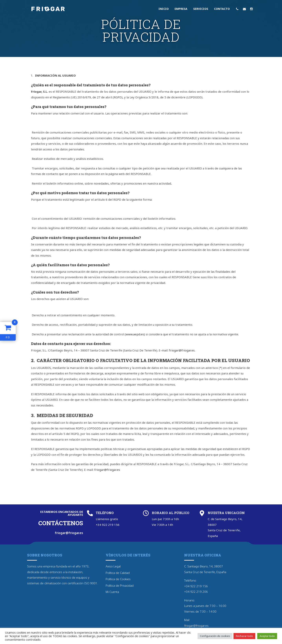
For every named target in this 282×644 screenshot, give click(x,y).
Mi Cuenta (112, 592)
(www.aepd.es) (135, 334)
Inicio (164, 9)
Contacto (222, 9)
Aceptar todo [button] (267, 636)
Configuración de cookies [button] (215, 636)
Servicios (201, 9)
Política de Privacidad (120, 585)
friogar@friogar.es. (182, 350)
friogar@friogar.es (107, 470)
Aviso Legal (113, 566)
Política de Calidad (118, 573)
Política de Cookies (118, 579)
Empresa (181, 9)
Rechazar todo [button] (244, 636)
